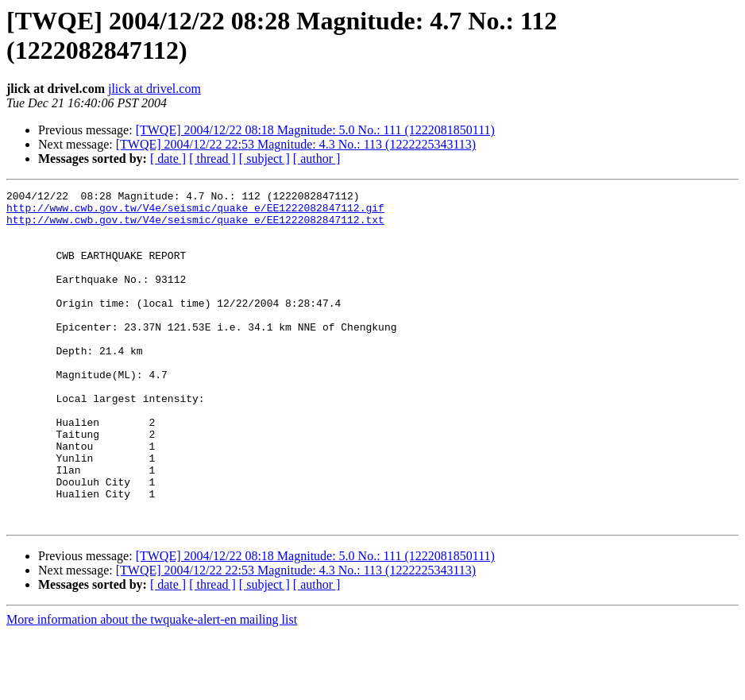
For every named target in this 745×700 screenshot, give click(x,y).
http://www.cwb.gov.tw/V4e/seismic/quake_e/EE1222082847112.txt (195, 226)
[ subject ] (264, 159)
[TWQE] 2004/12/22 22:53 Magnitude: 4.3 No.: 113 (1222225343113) (296, 144)
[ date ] (168, 159)
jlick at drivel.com (154, 89)
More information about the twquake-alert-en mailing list (152, 686)
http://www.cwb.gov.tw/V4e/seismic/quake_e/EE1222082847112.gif (195, 212)
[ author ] (317, 159)
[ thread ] (212, 159)
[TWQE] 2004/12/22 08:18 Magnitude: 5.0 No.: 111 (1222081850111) (315, 130)
